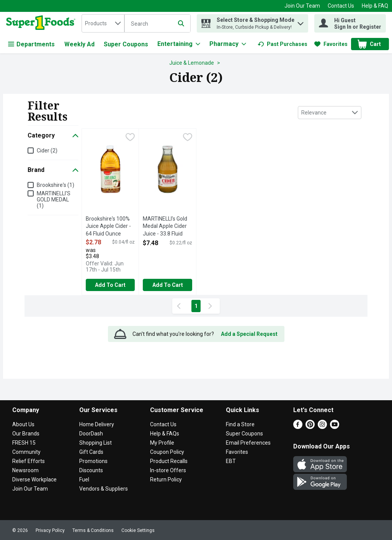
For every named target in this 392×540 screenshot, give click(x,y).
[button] (301, 22)
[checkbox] (130, 138)
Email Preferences (248, 443)
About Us (23, 424)
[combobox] (103, 23)
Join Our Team (302, 6)
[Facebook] (298, 427)
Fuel (84, 479)
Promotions (93, 461)
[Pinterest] (310, 427)
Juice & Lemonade (192, 63)
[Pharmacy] (228, 44)
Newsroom (25, 470)
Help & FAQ (375, 6)
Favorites (237, 452)
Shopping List (96, 443)
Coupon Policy (167, 452)
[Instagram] (322, 427)
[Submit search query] (181, 23)
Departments (31, 44)
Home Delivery (97, 424)
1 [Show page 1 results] (196, 306)
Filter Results (47, 111)
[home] (42, 23)
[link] (283, 44)
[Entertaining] (179, 44)
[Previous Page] (180, 306)
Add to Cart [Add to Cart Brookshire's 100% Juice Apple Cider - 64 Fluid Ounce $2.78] (110, 285)
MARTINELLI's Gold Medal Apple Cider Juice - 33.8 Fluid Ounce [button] (167, 227)
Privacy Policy (50, 530)
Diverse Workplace (34, 479)
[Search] (158, 24)
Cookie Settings (138, 530)
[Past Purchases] (283, 44)
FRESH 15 (24, 443)
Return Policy (166, 479)
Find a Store (240, 424)
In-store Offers (168, 470)
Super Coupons (126, 44)
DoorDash (91, 434)
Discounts (91, 470)
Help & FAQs (165, 434)
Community (26, 452)
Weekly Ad (79, 44)
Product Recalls (169, 461)
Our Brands (26, 434)
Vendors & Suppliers (104, 489)
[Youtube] (335, 427)
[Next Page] (212, 306)
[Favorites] (331, 44)
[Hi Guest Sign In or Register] (350, 23)
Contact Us (341, 6)
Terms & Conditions (93, 530)
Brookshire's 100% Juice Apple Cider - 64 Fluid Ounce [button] (110, 227)
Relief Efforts (29, 461)
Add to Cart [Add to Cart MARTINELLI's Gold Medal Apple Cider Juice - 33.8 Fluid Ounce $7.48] (168, 285)
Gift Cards (91, 452)
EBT (231, 461)
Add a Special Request (249, 334)
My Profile (162, 443)
